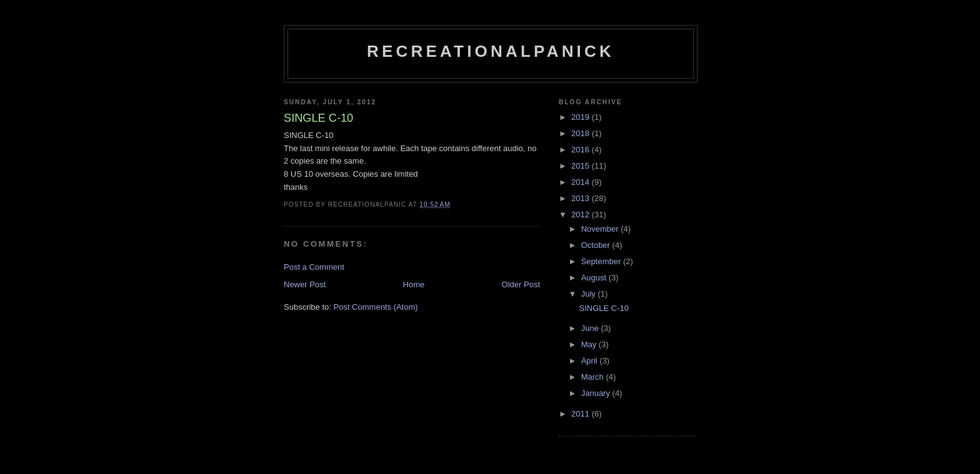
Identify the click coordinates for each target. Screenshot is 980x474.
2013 (582, 198)
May (590, 344)
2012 (582, 215)
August (595, 278)
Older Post (521, 284)
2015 (582, 166)
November (601, 229)
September (602, 261)
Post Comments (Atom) (376, 307)
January (597, 393)
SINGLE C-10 (603, 308)
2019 (582, 117)
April (591, 361)
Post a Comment (314, 267)
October (597, 245)
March (594, 377)
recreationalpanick (491, 51)
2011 (582, 414)
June (591, 328)
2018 (582, 133)
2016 (582, 150)
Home (414, 284)
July (590, 294)
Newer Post (305, 284)
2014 (582, 182)
